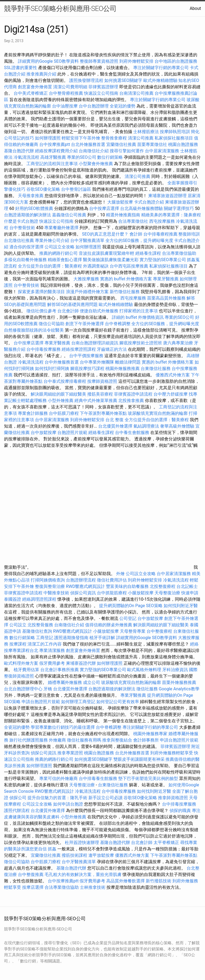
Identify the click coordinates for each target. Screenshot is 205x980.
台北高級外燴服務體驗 (142, 208)
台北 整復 (115, 420)
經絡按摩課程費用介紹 (57, 151)
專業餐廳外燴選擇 (62, 228)
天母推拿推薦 (31, 196)
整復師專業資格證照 (100, 61)
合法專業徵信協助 (179, 253)
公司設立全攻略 (60, 247)
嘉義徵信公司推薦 (69, 215)
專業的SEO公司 (82, 157)
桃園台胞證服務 (183, 144)
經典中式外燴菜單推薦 (96, 401)
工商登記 (45, 638)
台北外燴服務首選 (89, 144)
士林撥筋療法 (146, 132)
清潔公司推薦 (141, 138)
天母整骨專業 (133, 631)
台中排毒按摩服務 (44, 349)
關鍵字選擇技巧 (179, 208)
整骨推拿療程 (114, 138)
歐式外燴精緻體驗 (160, 80)
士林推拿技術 (93, 887)
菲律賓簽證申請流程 (133, 394)
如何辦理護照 (48, 138)
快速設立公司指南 (101, 93)
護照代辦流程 (17, 810)
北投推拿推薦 (131, 401)
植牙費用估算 (26, 670)
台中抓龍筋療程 (112, 593)
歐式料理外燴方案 (22, 663)
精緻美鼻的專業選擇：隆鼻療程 (171, 215)
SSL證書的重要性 (21, 68)
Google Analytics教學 (179, 689)
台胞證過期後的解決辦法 (27, 215)
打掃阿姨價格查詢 (48, 580)
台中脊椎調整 (118, 324)
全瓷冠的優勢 (123, 106)
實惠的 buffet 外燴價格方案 (126, 279)
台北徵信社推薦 (19, 240)
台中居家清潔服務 (162, 151)
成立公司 (92, 682)
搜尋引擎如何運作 (127, 151)
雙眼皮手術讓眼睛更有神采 (139, 759)
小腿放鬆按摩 (141, 593)
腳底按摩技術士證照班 (141, 343)
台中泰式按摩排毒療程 (65, 381)
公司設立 (18, 625)
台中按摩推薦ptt (55, 144)
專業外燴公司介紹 (52, 240)
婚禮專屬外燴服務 (65, 682)
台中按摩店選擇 (105, 208)
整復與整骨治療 (50, 586)
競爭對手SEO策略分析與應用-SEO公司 (60, 9)
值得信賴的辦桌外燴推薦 (109, 625)
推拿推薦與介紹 (41, 74)
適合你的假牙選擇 (26, 247)
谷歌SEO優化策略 (43, 189)
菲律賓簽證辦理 (103, 87)
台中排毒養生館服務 (98, 778)
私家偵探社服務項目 (174, 138)
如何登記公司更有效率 (118, 702)
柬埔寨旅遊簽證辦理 (167, 196)
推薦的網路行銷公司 (58, 253)
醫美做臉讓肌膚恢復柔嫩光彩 (111, 260)
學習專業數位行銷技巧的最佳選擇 (63, 727)
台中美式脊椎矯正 (31, 93)
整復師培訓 (189, 234)
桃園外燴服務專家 (150, 734)
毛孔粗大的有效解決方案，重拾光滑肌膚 (83, 875)
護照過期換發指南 (71, 638)
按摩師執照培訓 (175, 132)
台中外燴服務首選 (62, 362)
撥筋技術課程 (75, 855)
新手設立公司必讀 (105, 798)
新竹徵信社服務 (125, 292)
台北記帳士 (187, 586)
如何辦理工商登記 (78, 702)
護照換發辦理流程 (86, 80)
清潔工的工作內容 (45, 644)
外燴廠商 (57, 740)
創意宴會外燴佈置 (35, 87)
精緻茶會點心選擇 (65, 260)
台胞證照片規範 (72, 433)
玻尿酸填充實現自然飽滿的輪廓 (158, 413)
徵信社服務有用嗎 (84, 740)
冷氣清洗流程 (26, 157)
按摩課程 (18, 644)
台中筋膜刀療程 (64, 413)
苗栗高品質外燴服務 (167, 298)
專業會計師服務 (33, 413)
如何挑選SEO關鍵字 (123, 80)
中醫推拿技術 (56, 593)
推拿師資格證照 (174, 798)
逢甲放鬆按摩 (102, 855)
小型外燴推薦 (61, 401)
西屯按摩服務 (163, 221)
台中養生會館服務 (133, 433)
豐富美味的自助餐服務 (127, 586)
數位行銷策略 (110, 157)
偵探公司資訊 (83, 593)
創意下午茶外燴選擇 (85, 324)
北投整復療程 (163, 586)
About (195, 8)
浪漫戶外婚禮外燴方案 (88, 292)
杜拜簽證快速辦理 (82, 842)
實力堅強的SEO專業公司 (163, 260)
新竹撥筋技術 (159, 881)
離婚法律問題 (128, 362)
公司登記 (128, 618)
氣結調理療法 (146, 426)
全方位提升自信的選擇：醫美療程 (50, 266)
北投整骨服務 (40, 625)
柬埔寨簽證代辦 (81, 663)
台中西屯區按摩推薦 (129, 266)
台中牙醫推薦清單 (87, 240)
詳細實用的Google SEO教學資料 (48, 61)
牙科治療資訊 (175, 670)
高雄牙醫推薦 (53, 157)
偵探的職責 (180, 810)
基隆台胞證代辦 (19, 151)
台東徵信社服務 (156, 369)
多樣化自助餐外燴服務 (25, 260)
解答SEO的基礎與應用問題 (73, 304)
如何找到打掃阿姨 (52, 369)
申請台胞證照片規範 (41, 702)
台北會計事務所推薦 (60, 670)
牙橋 (48, 689)
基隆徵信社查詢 (37, 631)
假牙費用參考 (52, 663)
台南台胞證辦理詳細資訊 (95, 343)
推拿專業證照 (71, 753)
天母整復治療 (167, 593)
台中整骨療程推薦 (66, 93)
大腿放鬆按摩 (121, 202)
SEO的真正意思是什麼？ (105, 234)
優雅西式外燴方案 (173, 375)
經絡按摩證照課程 (79, 349)
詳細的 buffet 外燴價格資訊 (138, 317)
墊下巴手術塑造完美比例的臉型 (148, 778)
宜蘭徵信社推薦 (121, 144)
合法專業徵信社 (133, 221)
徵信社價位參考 (41, 311)
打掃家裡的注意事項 (139, 311)
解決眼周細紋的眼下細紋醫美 (58, 394)
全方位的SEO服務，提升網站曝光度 (139, 240)
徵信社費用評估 (112, 580)
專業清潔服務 (52, 650)
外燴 (120, 574)
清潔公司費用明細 (70, 87)
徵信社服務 (147, 689)
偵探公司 (18, 798)
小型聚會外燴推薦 (96, 164)
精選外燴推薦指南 (123, 215)
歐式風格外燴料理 (145, 670)
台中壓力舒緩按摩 (171, 394)
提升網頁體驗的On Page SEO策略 (131, 606)
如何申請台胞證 (68, 804)
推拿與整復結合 (117, 740)
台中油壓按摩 (65, 106)
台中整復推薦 (31, 875)
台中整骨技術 (22, 228)
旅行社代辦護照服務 (29, 740)
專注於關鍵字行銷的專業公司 (161, 68)
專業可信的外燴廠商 (58, 778)
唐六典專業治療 (178, 343)
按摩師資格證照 (103, 381)
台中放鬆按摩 (44, 433)
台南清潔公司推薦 (136, 93)
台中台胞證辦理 (94, 106)
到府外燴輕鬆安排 (136, 61)
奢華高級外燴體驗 (177, 426)
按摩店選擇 (33, 887)
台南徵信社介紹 (94, 151)
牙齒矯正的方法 (112, 349)
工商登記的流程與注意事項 (52, 164)
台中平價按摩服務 (87, 356)
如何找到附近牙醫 (181, 606)
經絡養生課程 (149, 253)
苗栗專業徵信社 (152, 144)
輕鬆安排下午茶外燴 (81, 138)
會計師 (136, 234)
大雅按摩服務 (87, 279)
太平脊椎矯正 (167, 842)
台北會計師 (68, 311)
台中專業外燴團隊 (97, 362)
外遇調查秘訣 (96, 266)
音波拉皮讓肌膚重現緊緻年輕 (107, 253)
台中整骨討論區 (77, 189)
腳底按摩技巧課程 (88, 369)
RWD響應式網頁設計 (86, 586)
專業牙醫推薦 (166, 279)
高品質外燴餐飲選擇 (126, 881)
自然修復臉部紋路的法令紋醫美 (34, 330)
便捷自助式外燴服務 (100, 311)
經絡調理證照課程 (39, 599)
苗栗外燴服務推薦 (179, 682)
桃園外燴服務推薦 (123, 369)
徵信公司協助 (52, 324)
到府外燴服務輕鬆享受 (172, 753)
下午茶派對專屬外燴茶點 (103, 413)
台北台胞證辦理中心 (23, 689)
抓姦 (52, 849)
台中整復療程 (160, 631)
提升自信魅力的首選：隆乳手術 (57, 798)
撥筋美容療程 (100, 394)
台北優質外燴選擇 (115, 426)
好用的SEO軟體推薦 (34, 208)
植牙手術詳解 (102, 638)
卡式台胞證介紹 (149, 202)
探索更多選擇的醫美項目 (41, 292)
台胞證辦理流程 (81, 580)
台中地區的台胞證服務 (176, 61)
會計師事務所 (146, 740)
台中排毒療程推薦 (161, 234)
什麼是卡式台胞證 (21, 221)
